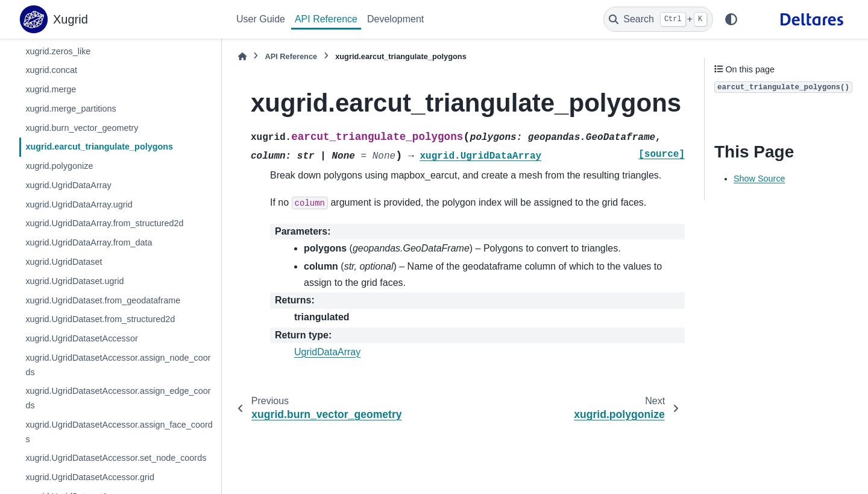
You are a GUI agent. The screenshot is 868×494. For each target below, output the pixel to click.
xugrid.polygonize (59, 166)
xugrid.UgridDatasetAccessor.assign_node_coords (118, 365)
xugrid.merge (51, 89)
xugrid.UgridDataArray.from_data (89, 242)
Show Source (759, 179)
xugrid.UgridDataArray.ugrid (79, 204)
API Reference (326, 19)
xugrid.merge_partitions (71, 109)
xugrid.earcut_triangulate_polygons (99, 147)
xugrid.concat (51, 70)
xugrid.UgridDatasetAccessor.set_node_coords (116, 458)
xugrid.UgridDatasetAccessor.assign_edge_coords (118, 398)
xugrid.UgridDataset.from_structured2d (100, 319)
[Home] (242, 56)
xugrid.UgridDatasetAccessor (81, 338)
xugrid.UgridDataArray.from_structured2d (104, 223)
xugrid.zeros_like (58, 51)
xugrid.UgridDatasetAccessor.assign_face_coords (119, 432)
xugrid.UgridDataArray (68, 185)
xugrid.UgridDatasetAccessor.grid (90, 477)
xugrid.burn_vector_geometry (82, 128)
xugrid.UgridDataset (64, 262)
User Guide (261, 19)
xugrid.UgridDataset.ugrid (74, 281)
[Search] (658, 19)
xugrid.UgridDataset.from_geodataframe (103, 300)
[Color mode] (731, 19)
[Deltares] (812, 19)
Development (395, 19)
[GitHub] (756, 19)
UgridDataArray (327, 352)
